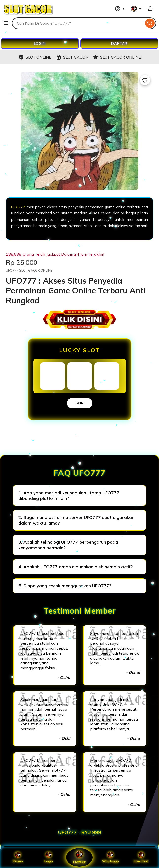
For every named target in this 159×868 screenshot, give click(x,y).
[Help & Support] (120, 9)
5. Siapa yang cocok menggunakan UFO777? (65, 586)
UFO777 (18, 207)
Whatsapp (110, 857)
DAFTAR (119, 43)
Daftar (79, 857)
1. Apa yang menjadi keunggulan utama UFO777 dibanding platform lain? (69, 496)
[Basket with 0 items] (150, 9)
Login (49, 857)
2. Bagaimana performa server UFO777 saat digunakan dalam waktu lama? (76, 520)
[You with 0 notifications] (136, 9)
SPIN (80, 403)
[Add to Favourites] (145, 80)
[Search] (150, 23)
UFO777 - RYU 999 (80, 832)
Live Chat (141, 857)
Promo (18, 857)
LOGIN (40, 43)
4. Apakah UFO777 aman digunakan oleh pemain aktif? (76, 567)
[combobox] (78, 23)
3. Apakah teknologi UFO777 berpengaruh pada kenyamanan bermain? (68, 545)
